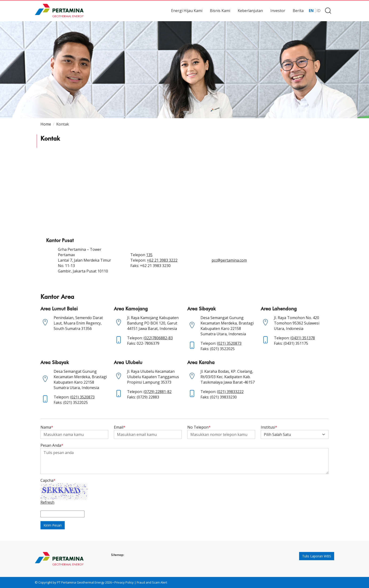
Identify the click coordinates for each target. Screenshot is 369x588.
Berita (298, 11)
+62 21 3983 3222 (162, 260)
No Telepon (199, 427)
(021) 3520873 (229, 343)
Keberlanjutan (250, 11)
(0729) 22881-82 (158, 392)
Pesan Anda (52, 445)
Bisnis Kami (220, 11)
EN (311, 11)
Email (120, 427)
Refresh (47, 502)
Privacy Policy (124, 582)
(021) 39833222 (230, 392)
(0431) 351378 (303, 338)
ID (319, 11)
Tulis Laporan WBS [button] (317, 556)
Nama (47, 427)
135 (149, 255)
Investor (278, 11)
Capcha (48, 480)
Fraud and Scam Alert (152, 582)
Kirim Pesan (53, 525)
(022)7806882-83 (158, 338)
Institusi (269, 427)
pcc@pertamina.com (229, 260)
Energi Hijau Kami (187, 11)
